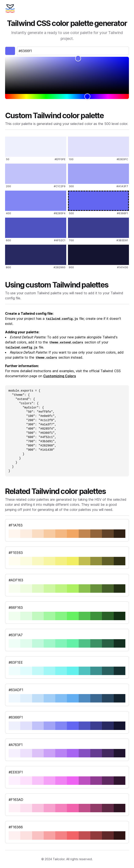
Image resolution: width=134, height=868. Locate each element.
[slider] (67, 74)
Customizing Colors (60, 376)
